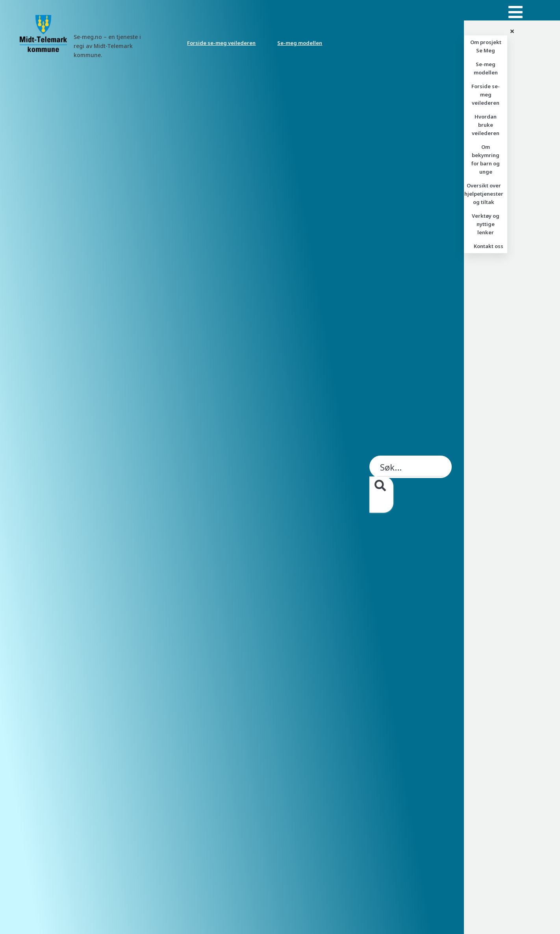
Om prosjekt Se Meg (486, 46)
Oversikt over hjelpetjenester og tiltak (484, 194)
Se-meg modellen (300, 43)
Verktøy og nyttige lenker (486, 224)
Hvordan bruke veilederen (486, 125)
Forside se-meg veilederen (221, 43)
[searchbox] (411, 494)
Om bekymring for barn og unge (486, 159)
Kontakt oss (489, 246)
